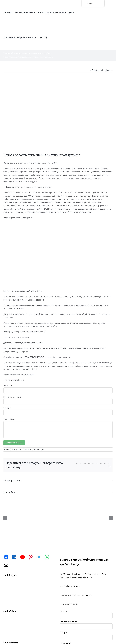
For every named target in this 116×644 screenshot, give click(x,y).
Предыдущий (97, 70)
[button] (46, 37)
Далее (108, 70)
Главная (6, 57)
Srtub (7, 449)
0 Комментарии (39, 449)
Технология (14, 57)
